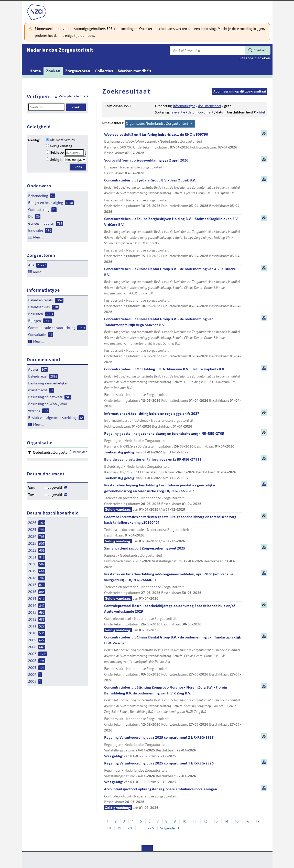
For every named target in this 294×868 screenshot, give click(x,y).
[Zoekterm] (207, 50)
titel (262, 112)
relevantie (178, 112)
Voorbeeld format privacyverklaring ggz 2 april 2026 (173, 167)
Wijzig (65, 487)
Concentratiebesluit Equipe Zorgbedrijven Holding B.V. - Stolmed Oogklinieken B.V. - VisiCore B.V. (173, 241)
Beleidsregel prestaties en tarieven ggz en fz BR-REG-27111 (173, 469)
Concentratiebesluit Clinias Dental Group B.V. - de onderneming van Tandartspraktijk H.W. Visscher (173, 659)
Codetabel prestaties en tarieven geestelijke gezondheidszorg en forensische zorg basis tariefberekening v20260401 (173, 529)
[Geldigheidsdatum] (74, 152)
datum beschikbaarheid (235, 112)
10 (184, 821)
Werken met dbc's (134, 71)
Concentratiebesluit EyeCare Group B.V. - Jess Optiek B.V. (173, 196)
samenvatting (264, 133)
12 (205, 821)
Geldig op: (57, 152)
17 (258, 821)
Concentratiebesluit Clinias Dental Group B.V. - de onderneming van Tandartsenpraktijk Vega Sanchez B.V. (173, 341)
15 (237, 821)
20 (130, 828)
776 (151, 828)
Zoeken (260, 50)
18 (109, 828)
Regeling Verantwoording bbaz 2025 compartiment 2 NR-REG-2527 (173, 747)
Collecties (104, 71)
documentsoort (210, 106)
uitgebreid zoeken (254, 58)
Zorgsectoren (78, 71)
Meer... (38, 237)
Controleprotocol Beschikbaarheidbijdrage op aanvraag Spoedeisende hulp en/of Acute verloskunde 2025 (173, 618)
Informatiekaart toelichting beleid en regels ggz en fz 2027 (173, 420)
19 (119, 828)
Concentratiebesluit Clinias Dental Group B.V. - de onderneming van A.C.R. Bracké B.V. (173, 291)
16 (247, 821)
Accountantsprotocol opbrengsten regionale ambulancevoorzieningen (173, 799)
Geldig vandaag (61, 146)
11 (195, 821)
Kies (86, 152)
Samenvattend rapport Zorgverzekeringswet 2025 (173, 558)
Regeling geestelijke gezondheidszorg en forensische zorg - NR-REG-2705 (173, 443)
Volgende (167, 828)
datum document (201, 112)
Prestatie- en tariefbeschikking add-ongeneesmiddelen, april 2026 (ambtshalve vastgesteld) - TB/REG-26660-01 (173, 587)
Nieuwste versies (62, 140)
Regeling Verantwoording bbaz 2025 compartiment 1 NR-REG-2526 (173, 773)
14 (226, 821)
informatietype (184, 106)
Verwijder (80, 452)
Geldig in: (57, 160)
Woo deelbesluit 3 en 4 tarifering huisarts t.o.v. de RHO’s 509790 (173, 144)
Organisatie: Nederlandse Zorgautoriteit (157, 123)
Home (35, 71)
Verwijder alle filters (74, 96)
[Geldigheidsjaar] (75, 160)
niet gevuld (53, 487)
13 (216, 821)
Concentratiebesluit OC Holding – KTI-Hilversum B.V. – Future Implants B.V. (173, 388)
